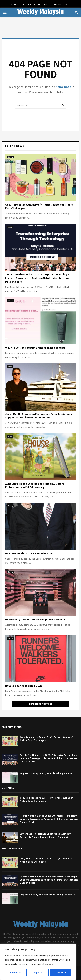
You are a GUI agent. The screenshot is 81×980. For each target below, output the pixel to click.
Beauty (10, 157)
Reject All (38, 973)
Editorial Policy (61, 4)
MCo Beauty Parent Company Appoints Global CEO (36, 620)
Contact (48, 4)
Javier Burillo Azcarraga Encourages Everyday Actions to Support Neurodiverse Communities (40, 416)
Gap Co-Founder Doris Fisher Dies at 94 (29, 553)
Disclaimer (14, 4)
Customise (16, 973)
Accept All (61, 973)
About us (37, 4)
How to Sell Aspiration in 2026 (24, 686)
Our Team (26, 4)
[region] (38, 962)
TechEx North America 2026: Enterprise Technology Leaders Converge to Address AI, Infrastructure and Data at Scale (37, 278)
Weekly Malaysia (40, 12)
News (10, 227)
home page (63, 87)
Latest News (15, 146)
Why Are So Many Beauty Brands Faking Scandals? (36, 348)
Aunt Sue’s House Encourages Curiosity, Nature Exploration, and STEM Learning (35, 486)
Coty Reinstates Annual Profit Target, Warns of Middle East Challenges (39, 206)
